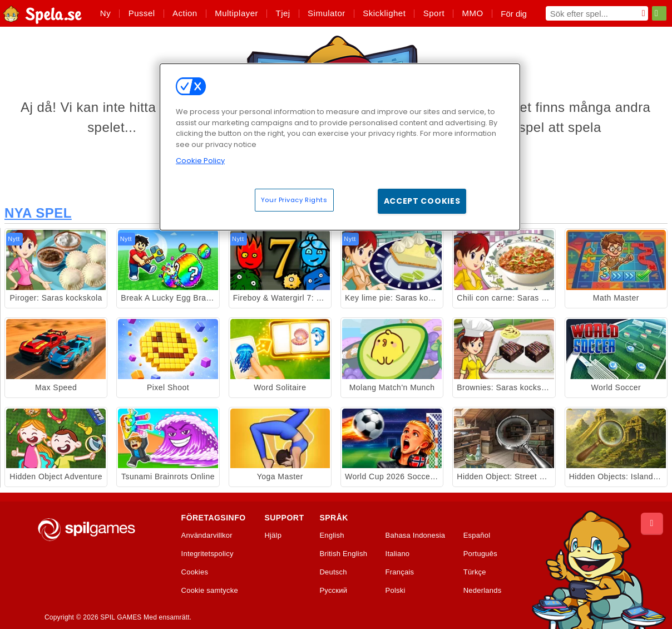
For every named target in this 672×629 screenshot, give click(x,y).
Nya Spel (38, 213)
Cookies (195, 572)
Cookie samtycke (210, 591)
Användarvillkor (207, 535)
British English (343, 554)
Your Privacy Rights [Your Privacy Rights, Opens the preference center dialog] (294, 200)
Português (480, 554)
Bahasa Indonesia (416, 535)
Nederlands (483, 591)
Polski (396, 591)
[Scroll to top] (652, 524)
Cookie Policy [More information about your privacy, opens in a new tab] (200, 161)
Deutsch (333, 572)
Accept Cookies (422, 201)
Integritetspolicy (207, 554)
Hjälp (273, 535)
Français (400, 572)
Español (477, 535)
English (332, 535)
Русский (333, 591)
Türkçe (475, 572)
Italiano (398, 554)
